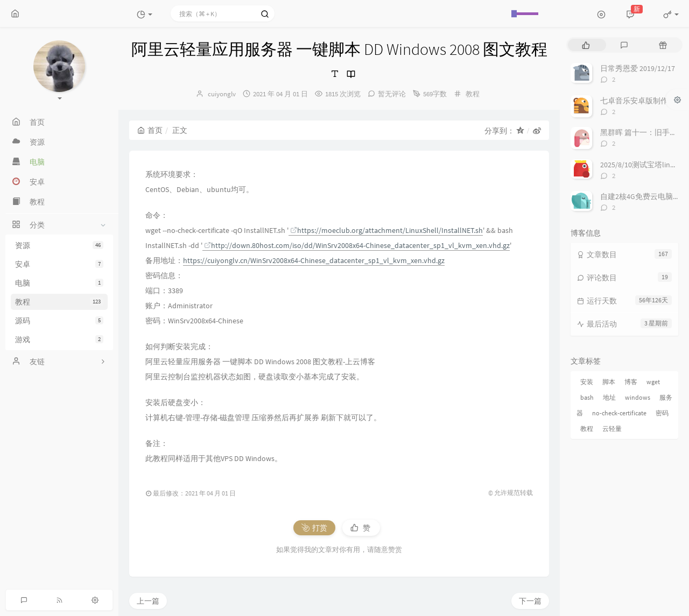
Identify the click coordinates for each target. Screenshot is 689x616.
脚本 (609, 382)
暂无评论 (392, 94)
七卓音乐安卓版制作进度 (642, 101)
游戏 (59, 339)
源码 (59, 321)
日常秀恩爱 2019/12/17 (638, 68)
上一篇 (148, 601)
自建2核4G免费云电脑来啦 (644, 196)
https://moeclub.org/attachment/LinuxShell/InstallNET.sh (386, 230)
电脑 (59, 283)
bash (587, 397)
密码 (662, 413)
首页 (150, 130)
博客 (631, 382)
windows (638, 397)
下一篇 (530, 601)
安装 (587, 382)
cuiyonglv (222, 94)
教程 (59, 302)
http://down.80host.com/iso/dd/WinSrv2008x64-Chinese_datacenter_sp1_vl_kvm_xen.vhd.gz (357, 245)
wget (653, 382)
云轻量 (612, 429)
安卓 (59, 264)
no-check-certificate (619, 413)
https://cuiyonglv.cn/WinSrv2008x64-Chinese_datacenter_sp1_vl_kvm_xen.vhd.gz (314, 260)
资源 (59, 245)
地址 (609, 397)
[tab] (586, 45)
